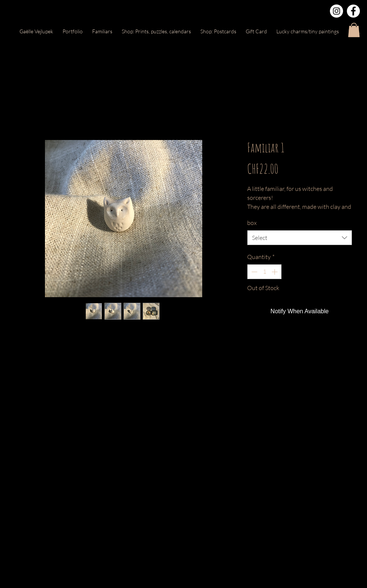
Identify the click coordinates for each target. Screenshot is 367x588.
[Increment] (275, 272)
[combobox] (300, 238)
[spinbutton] (264, 272)
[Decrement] (254, 272)
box (252, 223)
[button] (354, 30)
